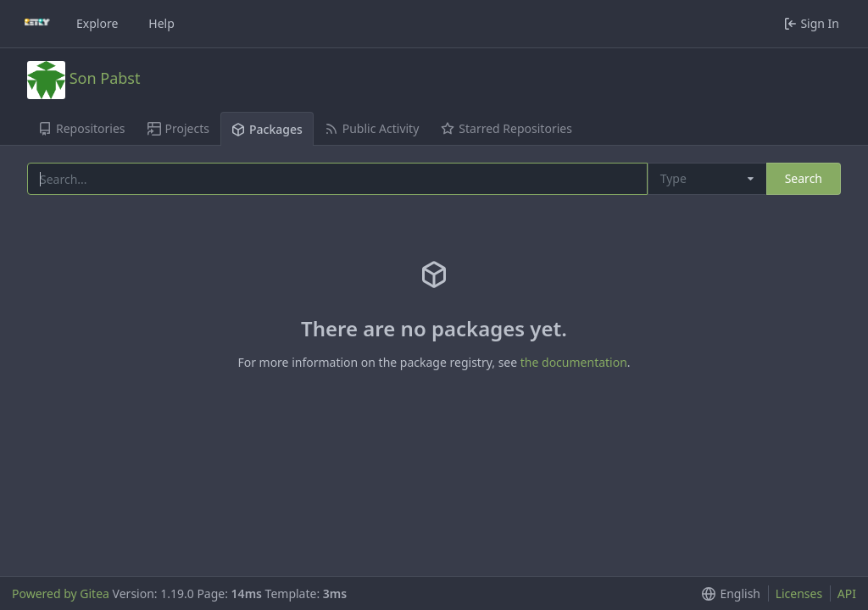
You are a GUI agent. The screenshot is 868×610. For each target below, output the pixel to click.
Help (161, 23)
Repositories (82, 128)
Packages (267, 129)
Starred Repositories (506, 128)
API (847, 593)
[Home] (37, 24)
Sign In (812, 23)
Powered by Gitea (61, 593)
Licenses (799, 593)
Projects (178, 128)
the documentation (574, 362)
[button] (728, 593)
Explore (97, 23)
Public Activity (372, 128)
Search (804, 178)
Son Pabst (105, 77)
